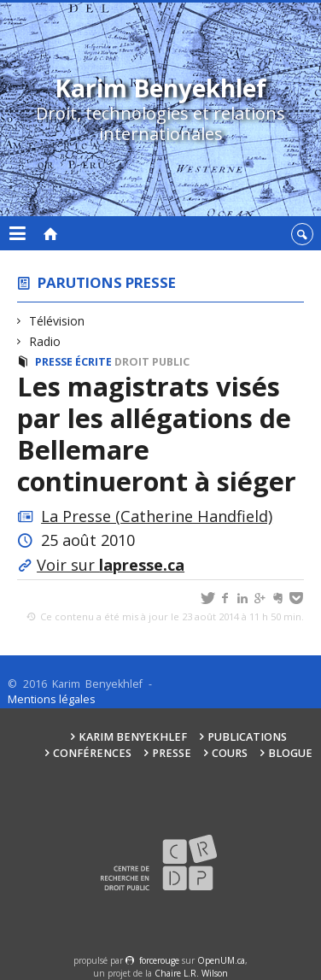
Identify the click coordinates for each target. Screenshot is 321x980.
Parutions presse (107, 282)
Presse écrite (73, 362)
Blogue (290, 753)
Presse (172, 753)
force (159, 960)
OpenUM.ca (221, 960)
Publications (247, 737)
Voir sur (111, 565)
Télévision (57, 321)
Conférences (92, 753)
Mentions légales (52, 699)
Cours (230, 753)
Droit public (152, 362)
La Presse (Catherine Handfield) (157, 516)
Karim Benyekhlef (133, 737)
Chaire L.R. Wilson (191, 973)
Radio (45, 341)
